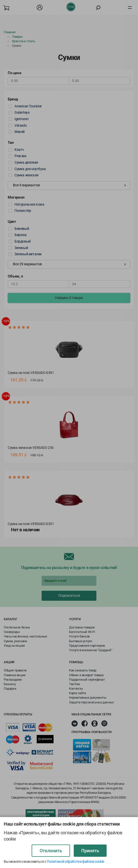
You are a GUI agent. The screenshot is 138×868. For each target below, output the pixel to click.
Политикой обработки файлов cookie (75, 862)
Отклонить (51, 851)
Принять (90, 851)
